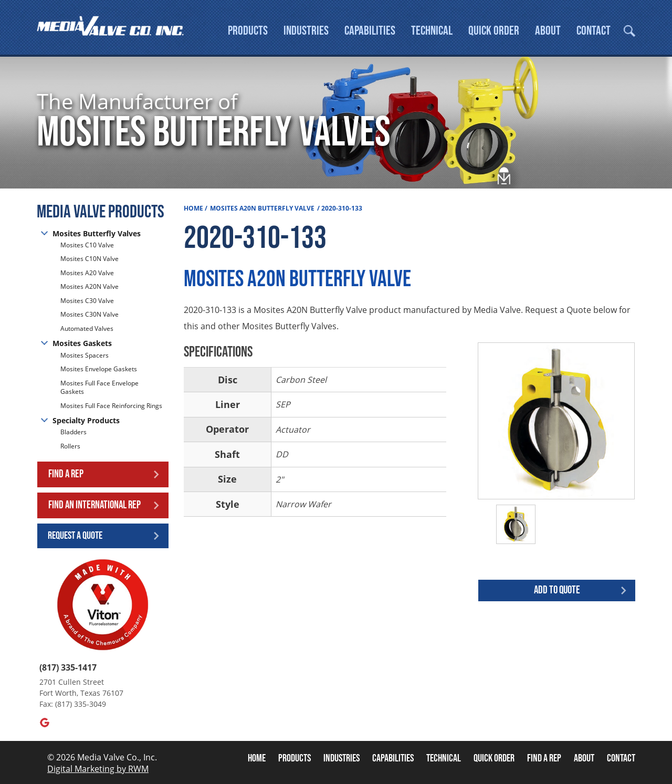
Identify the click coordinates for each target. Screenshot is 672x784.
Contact (594, 31)
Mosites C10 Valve (87, 247)
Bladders (73, 434)
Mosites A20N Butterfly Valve (262, 210)
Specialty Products (86, 422)
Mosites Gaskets (82, 345)
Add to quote (557, 592)
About (548, 31)
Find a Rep (66, 476)
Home (193, 210)
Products (248, 31)
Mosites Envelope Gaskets (99, 370)
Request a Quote (75, 537)
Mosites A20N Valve (90, 289)
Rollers (71, 448)
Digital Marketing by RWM (98, 770)
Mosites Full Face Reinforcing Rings (111, 407)
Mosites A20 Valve (87, 274)
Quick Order (494, 31)
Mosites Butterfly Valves (97, 235)
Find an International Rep (94, 506)
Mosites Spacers (85, 357)
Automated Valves (87, 330)
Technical (432, 31)
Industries (306, 31)
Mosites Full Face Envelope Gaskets (99, 389)
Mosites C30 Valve (87, 302)
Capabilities (370, 31)
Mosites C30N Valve (90, 316)
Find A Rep (544, 760)
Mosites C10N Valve (90, 261)
